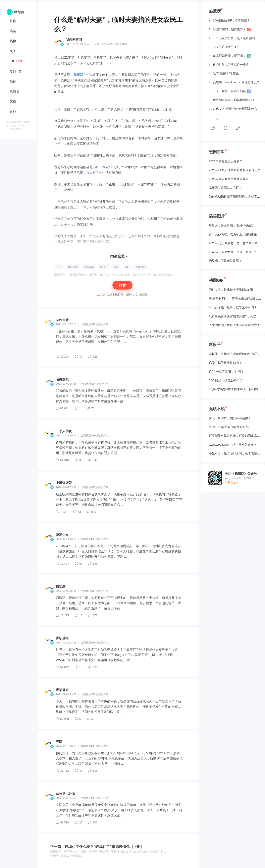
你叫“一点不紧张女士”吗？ (226, 371)
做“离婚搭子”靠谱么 (224, 73)
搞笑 (13, 31)
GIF (12, 61)
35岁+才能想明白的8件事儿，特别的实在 (235, 389)
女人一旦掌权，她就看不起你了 (230, 418)
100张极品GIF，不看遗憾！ (229, 20)
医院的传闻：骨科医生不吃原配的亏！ (234, 325)
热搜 (13, 41)
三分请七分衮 (65, 793)
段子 (13, 51)
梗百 (13, 81)
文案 (13, 101)
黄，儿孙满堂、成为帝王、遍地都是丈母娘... (235, 234)
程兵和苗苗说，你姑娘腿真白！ (232, 100)
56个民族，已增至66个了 (226, 380)
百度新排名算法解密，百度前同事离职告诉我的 (235, 436)
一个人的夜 (64, 431)
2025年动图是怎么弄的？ (226, 161)
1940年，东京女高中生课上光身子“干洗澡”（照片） (235, 252)
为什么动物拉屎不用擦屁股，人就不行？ (235, 197)
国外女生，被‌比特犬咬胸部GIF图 (231, 290)
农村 (109, 167)
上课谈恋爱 (64, 483)
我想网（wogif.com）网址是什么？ (234, 82)
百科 (13, 111)
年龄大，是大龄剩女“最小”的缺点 (231, 225)
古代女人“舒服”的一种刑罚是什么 (233, 109)
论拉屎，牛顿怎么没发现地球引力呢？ (234, 354)
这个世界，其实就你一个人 (229, 65)
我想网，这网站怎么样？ (225, 188)
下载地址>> (232, 482)
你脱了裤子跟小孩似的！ (225, 363)
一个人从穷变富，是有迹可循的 (232, 38)
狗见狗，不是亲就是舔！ (225, 261)
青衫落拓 (62, 638)
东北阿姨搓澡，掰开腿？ (230, 56)
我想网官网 (74, 40)
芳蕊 (59, 742)
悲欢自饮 (62, 320)
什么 (59, 267)
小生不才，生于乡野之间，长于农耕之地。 (235, 453)
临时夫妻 (73, 267)
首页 (13, 21)
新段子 (104, 267)
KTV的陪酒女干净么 (224, 47)
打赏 (122, 285)
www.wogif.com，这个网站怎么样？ (233, 445)
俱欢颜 (61, 586)
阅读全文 (117, 256)
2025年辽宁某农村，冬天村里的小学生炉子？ (235, 243)
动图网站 (141, 267)
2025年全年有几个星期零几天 (229, 179)
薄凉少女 (62, 535)
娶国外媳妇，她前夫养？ (230, 29)
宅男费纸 (62, 379)
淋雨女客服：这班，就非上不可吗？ (233, 307)
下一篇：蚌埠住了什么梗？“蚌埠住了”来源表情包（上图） (97, 847)
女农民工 (89, 267)
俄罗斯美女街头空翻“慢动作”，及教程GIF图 (235, 316)
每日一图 (16, 71)
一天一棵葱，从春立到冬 (230, 91)
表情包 (14, 91)
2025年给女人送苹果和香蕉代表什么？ (235, 170)
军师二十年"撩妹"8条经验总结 (229, 427)
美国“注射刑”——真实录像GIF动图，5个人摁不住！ (235, 298)
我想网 (78, 75)
